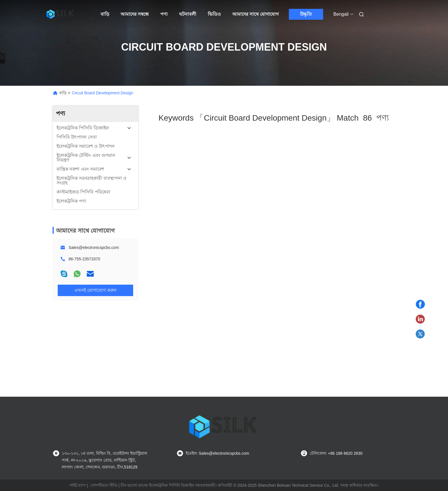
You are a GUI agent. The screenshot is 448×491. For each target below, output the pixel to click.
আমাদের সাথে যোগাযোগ (255, 14)
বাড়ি (105, 14)
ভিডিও (214, 14)
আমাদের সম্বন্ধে (135, 14)
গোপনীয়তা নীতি (104, 485)
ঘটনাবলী (188, 14)
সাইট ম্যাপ (78, 485)
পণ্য (164, 14)
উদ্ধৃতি (306, 14)
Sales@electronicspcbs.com (94, 248)
